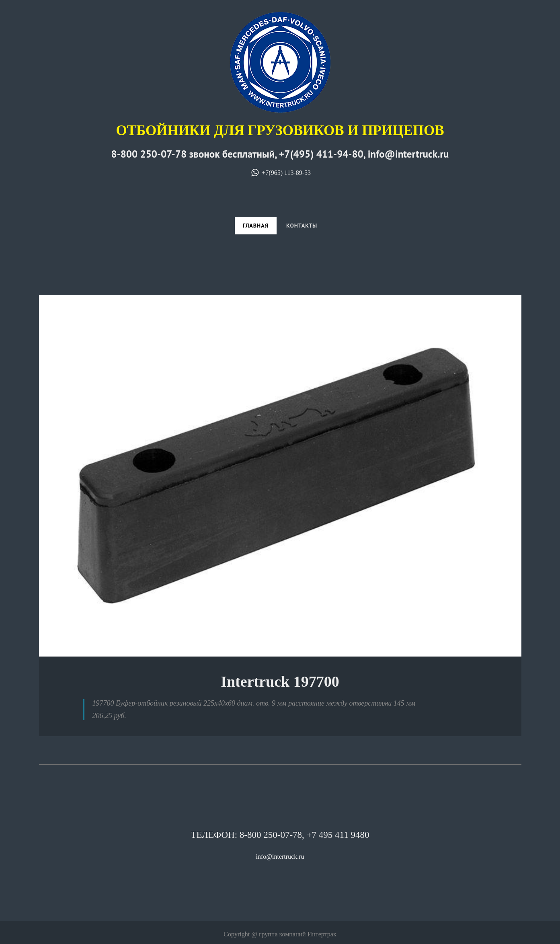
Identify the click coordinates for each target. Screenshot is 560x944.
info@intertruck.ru (280, 857)
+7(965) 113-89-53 (280, 173)
